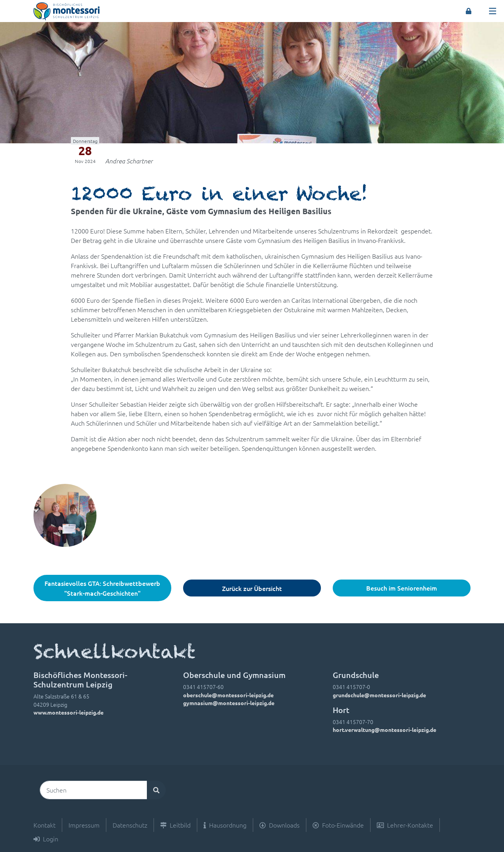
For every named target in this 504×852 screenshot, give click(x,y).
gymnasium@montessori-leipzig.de (229, 703)
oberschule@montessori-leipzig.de (228, 695)
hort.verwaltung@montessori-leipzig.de (384, 730)
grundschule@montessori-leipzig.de (379, 695)
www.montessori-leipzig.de (69, 712)
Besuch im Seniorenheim (402, 588)
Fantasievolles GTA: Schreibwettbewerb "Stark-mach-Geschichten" (102, 588)
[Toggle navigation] (493, 11)
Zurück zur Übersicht (252, 588)
